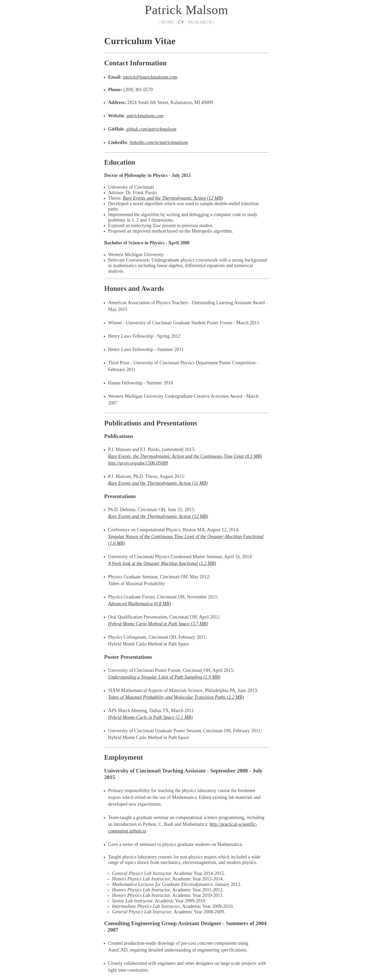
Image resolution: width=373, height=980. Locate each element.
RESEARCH (200, 22)
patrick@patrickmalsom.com (150, 77)
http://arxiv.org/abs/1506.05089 (138, 463)
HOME (168, 22)
